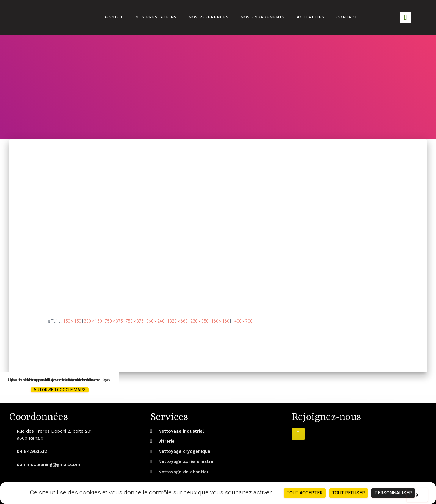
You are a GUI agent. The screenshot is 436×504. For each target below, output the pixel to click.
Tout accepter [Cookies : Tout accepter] (305, 493)
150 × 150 (72, 321)
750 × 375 (114, 321)
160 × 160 (220, 321)
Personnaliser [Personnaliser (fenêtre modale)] (393, 493)
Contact (347, 17)
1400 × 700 (242, 321)
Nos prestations (156, 17)
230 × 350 (199, 321)
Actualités (311, 17)
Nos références (209, 17)
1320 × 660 (177, 321)
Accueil (114, 17)
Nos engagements (263, 17)
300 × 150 (93, 321)
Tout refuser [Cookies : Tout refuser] (349, 493)
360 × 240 (155, 321)
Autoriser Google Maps (60, 390)
